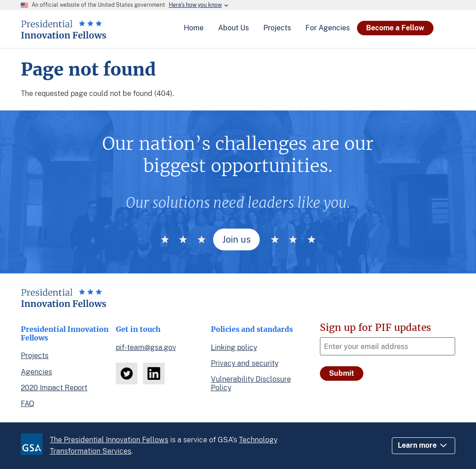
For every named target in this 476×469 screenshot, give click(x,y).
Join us (236, 239)
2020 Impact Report (54, 388)
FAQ (28, 404)
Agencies (36, 372)
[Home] (64, 35)
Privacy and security (245, 363)
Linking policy (234, 347)
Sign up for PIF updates (376, 328)
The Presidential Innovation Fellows (109, 440)
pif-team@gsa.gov (146, 347)
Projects (35, 356)
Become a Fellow (395, 28)
